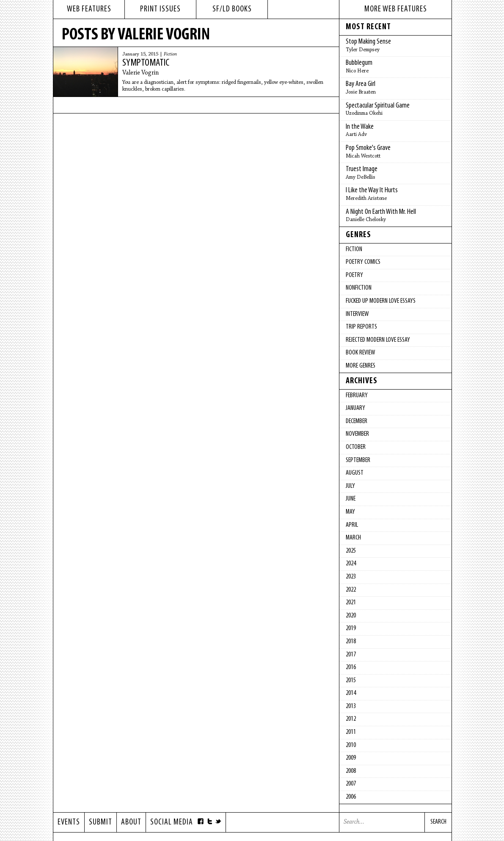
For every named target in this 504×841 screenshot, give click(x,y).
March (353, 538)
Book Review (360, 353)
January (355, 408)
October (356, 447)
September (358, 460)
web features (89, 9)
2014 (351, 693)
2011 (351, 732)
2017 (351, 655)
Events (69, 822)
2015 (351, 681)
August (355, 473)
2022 (351, 590)
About (131, 822)
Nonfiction (359, 288)
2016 (351, 667)
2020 (351, 616)
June (351, 499)
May (350, 512)
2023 (351, 577)
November (357, 434)
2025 (351, 551)
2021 (351, 603)
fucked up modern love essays (381, 301)
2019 (351, 628)
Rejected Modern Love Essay (378, 340)
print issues (160, 9)
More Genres (361, 366)
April (352, 525)
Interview (357, 314)
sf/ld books (232, 9)
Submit (101, 822)
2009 (351, 758)
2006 (351, 797)
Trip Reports (361, 327)
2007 (351, 784)
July (350, 486)
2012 (351, 719)
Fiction (170, 54)
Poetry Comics (363, 262)
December (357, 421)
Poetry (354, 275)
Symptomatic (146, 63)
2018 (351, 642)
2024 (351, 564)
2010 (351, 745)
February (357, 396)
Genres (358, 235)
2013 (351, 706)
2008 (351, 771)
